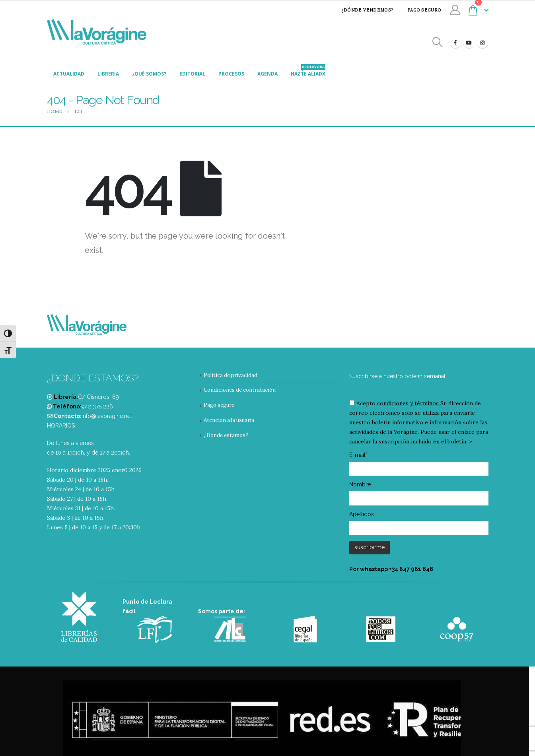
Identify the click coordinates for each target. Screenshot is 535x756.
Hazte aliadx (308, 72)
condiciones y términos (408, 403)
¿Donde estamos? (226, 435)
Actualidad (69, 74)
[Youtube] (469, 43)
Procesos (231, 74)
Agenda (267, 74)
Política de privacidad (231, 375)
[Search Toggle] (437, 42)
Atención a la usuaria (229, 420)
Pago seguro (419, 10)
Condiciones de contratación (240, 390)
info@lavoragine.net (107, 416)
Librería (108, 74)
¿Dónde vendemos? (362, 10)
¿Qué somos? (149, 74)
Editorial (192, 74)
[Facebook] (455, 43)
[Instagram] (482, 43)
